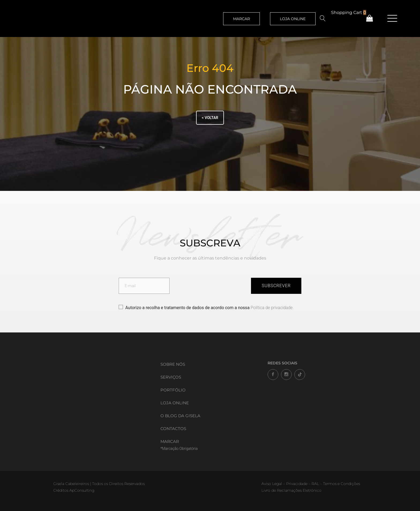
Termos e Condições (342, 484)
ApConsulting (82, 490)
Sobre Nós (173, 364)
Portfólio (173, 390)
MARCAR (241, 19)
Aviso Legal (272, 484)
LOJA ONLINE (293, 19)
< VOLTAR (210, 118)
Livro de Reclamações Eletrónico (291, 490)
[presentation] (210, 287)
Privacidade (297, 484)
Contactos (173, 429)
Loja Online (175, 403)
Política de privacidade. (272, 308)
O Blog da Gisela (180, 416)
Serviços (171, 377)
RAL (315, 484)
